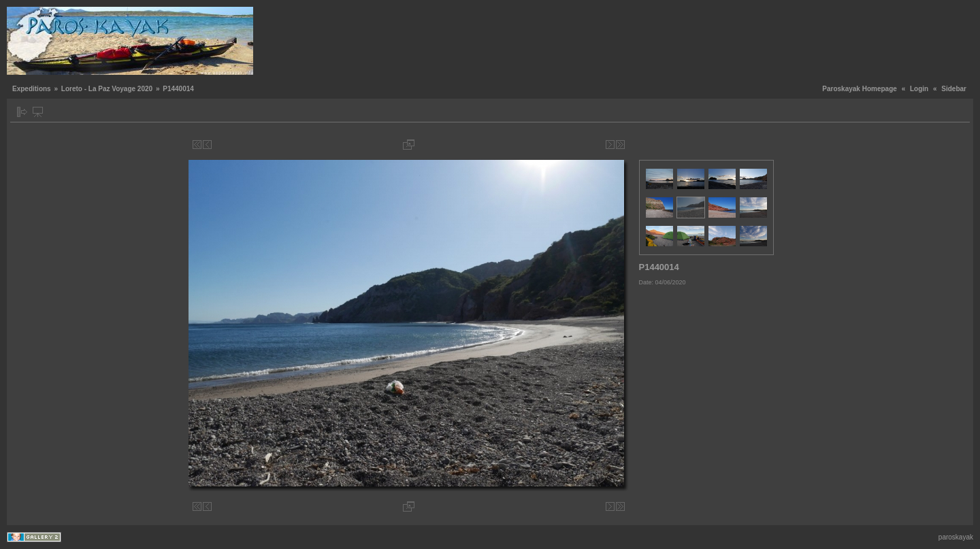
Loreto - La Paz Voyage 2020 (107, 89)
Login (919, 89)
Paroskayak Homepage (860, 89)
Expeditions (32, 89)
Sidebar (954, 89)
